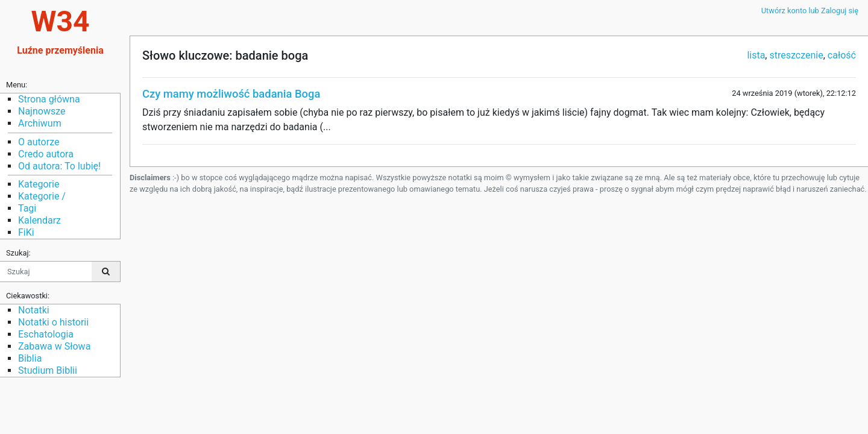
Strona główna (49, 99)
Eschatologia (46, 334)
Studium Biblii (48, 370)
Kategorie (39, 184)
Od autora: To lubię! (59, 166)
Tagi (27, 208)
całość (842, 55)
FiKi (26, 232)
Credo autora (46, 154)
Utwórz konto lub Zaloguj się (810, 11)
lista (756, 55)
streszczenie (796, 55)
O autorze (39, 142)
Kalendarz (39, 220)
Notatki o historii (53, 322)
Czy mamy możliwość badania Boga (231, 94)
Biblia (30, 358)
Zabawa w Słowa (54, 346)
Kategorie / (42, 196)
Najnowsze (42, 111)
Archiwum (40, 123)
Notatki (34, 310)
